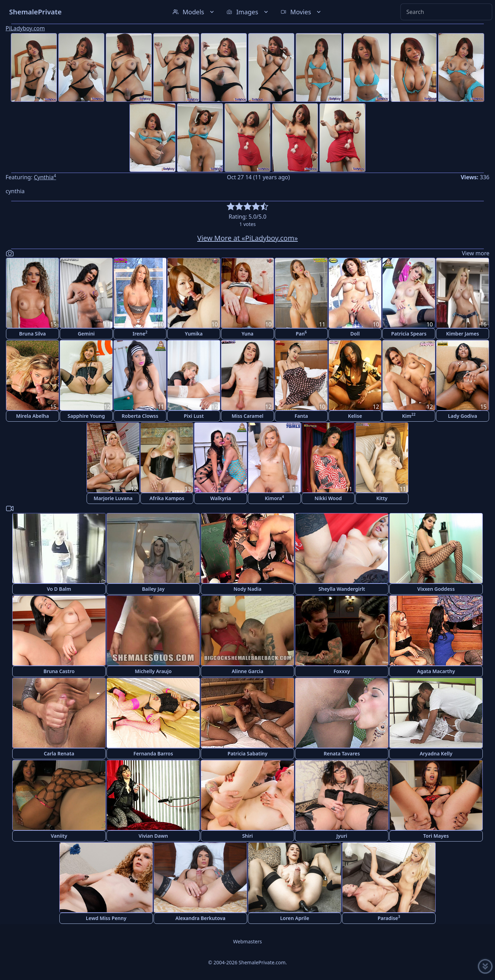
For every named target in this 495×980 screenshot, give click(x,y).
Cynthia (45, 177)
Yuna (247, 334)
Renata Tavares (342, 753)
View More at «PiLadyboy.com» (247, 238)
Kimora (274, 498)
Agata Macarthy (436, 671)
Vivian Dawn (153, 836)
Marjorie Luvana (113, 498)
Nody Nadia (247, 589)
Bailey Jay (153, 589)
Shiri (248, 836)
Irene (140, 333)
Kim (409, 416)
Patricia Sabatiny (247, 753)
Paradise (389, 918)
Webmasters (247, 941)
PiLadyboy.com (25, 28)
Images (248, 12)
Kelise (355, 416)
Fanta (301, 416)
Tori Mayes (436, 836)
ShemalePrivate (35, 12)
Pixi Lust (194, 416)
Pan (301, 333)
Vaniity (59, 836)
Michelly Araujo (153, 671)
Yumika (194, 334)
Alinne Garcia (247, 671)
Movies (301, 12)
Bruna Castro (59, 671)
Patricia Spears (409, 334)
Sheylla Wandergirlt (342, 589)
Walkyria (220, 498)
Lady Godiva (462, 416)
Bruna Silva (32, 334)
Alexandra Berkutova (200, 918)
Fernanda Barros (153, 753)
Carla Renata (59, 753)
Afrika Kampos (167, 498)
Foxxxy (342, 671)
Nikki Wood (328, 498)
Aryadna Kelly (436, 753)
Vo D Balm (59, 589)
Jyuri (342, 836)
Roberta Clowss (140, 416)
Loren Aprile (294, 918)
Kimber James (463, 334)
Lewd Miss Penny (106, 918)
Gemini (86, 334)
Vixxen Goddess (436, 589)
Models (194, 12)
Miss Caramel (247, 416)
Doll (355, 334)
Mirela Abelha (32, 416)
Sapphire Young (86, 416)
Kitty (382, 498)
